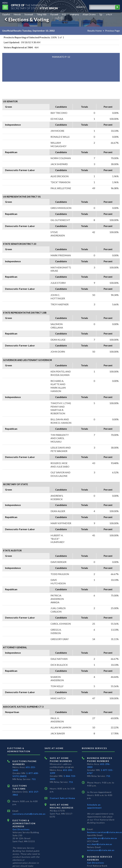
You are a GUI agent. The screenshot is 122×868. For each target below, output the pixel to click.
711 (34, 779)
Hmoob (17, 14)
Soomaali (29, 14)
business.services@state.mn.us (105, 832)
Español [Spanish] (6, 14)
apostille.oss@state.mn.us (102, 838)
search (81, 7)
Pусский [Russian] (54, 14)
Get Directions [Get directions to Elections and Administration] (21, 829)
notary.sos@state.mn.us (101, 850)
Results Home (95, 31)
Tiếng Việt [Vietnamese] (42, 14)
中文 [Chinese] (64, 14)
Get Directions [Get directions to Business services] (96, 863)
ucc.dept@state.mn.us (100, 844)
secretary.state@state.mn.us (29, 814)
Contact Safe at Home (62, 798)
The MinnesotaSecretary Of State (34, 7)
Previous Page (112, 31)
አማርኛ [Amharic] (109, 14)
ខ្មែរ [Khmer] (101, 14)
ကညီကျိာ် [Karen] (59, 18)
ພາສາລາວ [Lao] (74, 14)
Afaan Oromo (89, 14)
